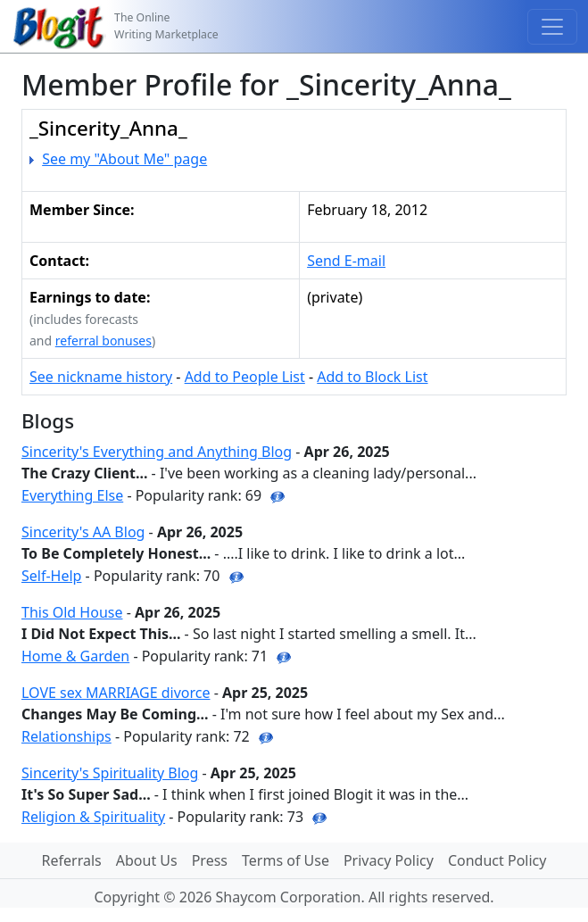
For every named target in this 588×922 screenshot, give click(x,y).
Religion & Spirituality (93, 817)
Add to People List (245, 377)
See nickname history (101, 377)
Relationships (66, 736)
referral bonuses (104, 341)
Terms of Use (286, 860)
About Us (147, 860)
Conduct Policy (497, 860)
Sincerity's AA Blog (83, 532)
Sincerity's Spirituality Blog (110, 773)
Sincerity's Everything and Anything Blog (157, 452)
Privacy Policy (389, 860)
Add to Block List (372, 377)
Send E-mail (346, 261)
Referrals (72, 860)
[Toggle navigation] (552, 27)
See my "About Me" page (124, 159)
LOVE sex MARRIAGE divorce (116, 693)
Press (210, 860)
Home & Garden (75, 656)
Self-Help (51, 576)
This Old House (72, 612)
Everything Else (72, 495)
